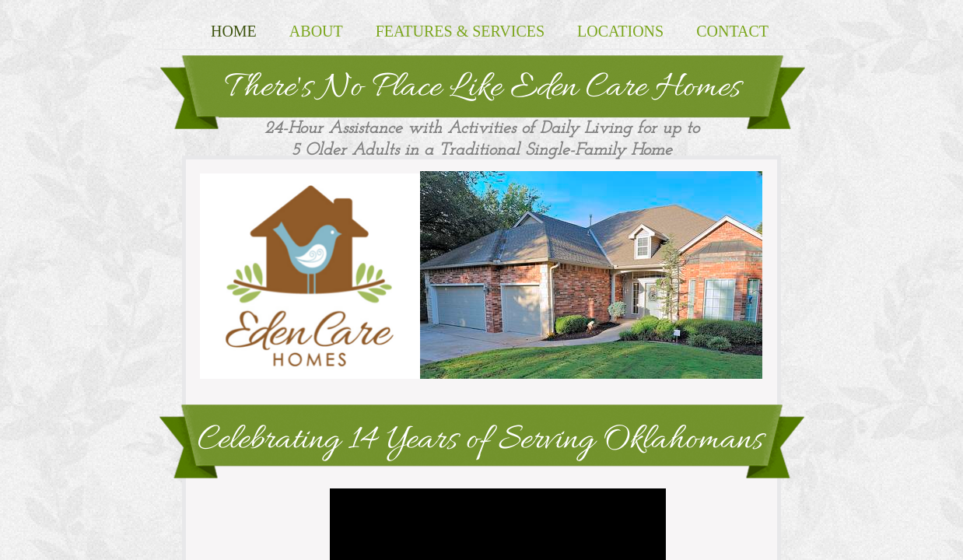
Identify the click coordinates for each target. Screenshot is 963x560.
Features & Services (460, 31)
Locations (620, 31)
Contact (732, 31)
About (316, 31)
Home (234, 31)
